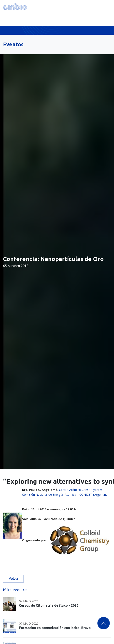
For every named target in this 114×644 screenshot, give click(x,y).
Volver (14, 578)
